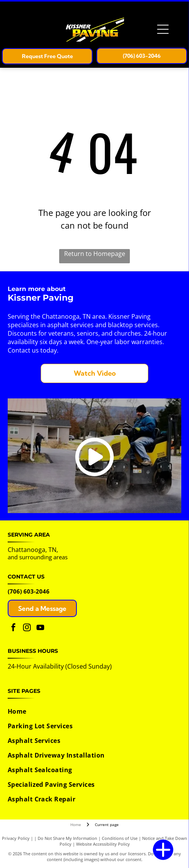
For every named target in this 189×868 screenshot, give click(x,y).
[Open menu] (163, 29)
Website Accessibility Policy (103, 844)
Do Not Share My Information (67, 838)
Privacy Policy (16, 838)
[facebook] (13, 628)
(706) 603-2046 (29, 591)
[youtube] (40, 628)
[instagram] (27, 628)
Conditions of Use (120, 838)
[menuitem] (93, 711)
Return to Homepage (95, 254)
